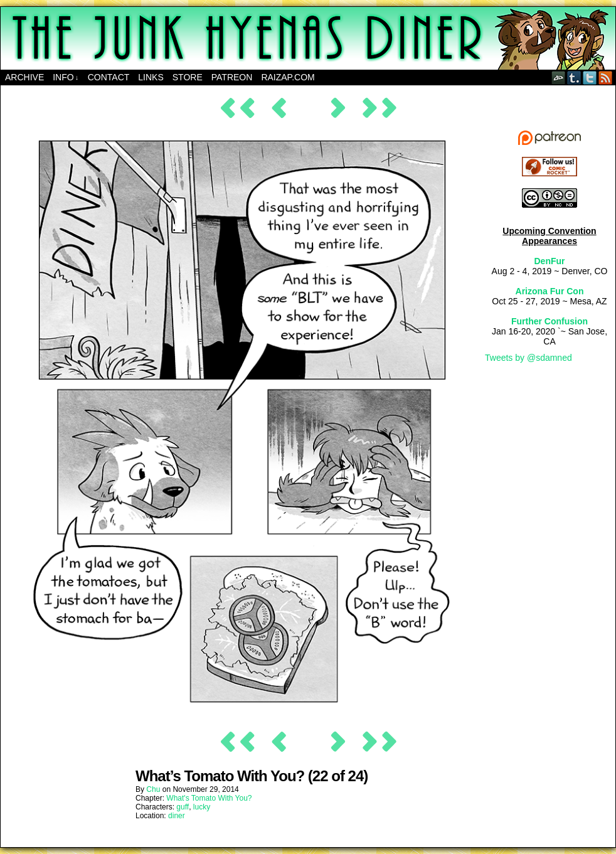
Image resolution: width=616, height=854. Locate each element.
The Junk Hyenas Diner (308, 38)
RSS (606, 77)
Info (66, 77)
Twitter (590, 77)
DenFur (550, 261)
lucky (202, 807)
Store (188, 77)
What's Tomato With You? (209, 798)
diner (177, 816)
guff (183, 807)
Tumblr (574, 77)
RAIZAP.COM (288, 77)
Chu (153, 789)
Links (151, 77)
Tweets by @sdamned (528, 358)
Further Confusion (550, 321)
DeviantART (559, 77)
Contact (109, 77)
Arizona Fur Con (550, 291)
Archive (24, 77)
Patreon (232, 77)
